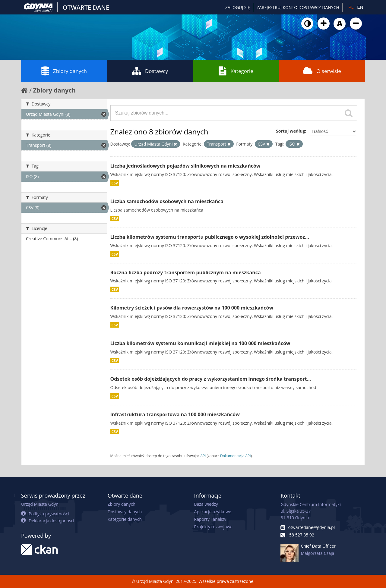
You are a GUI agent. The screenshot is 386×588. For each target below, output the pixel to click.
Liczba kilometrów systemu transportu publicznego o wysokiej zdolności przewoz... (210, 237)
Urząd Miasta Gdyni (40, 504)
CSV (115, 183)
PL (351, 7)
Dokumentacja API (236, 456)
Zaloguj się (238, 7)
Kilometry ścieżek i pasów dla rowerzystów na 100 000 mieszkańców (192, 308)
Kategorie (236, 71)
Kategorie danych (125, 519)
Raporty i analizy (210, 519)
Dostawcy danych (125, 512)
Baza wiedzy (206, 504)
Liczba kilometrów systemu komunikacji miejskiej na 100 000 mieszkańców (200, 343)
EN (360, 7)
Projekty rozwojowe (214, 527)
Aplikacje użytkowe (213, 512)
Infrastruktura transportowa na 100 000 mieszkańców (175, 414)
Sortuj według (290, 131)
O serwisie (322, 71)
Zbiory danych (64, 71)
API (203, 456)
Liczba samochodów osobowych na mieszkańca (167, 201)
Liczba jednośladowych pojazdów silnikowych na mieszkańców (185, 166)
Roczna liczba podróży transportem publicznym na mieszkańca (186, 272)
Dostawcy (150, 71)
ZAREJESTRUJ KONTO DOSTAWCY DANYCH (298, 7)
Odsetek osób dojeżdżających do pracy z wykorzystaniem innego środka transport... (211, 379)
